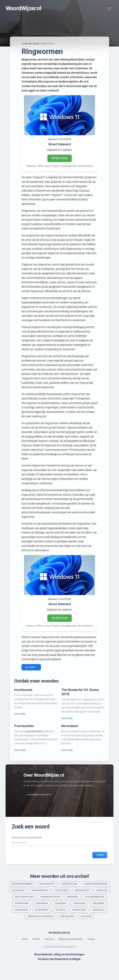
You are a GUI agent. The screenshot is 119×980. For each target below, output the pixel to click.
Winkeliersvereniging (96, 884)
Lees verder (20, 714)
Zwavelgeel (79, 903)
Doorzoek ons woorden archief (27, 838)
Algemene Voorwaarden (71, 939)
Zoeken (100, 855)
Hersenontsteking (50, 897)
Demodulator (82, 890)
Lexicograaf (18, 890)
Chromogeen (22, 903)
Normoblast (70, 726)
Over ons (49, 939)
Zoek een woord (30, 44)
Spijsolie (61, 910)
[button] (31, 667)
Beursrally (99, 910)
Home (25, 939)
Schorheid (61, 903)
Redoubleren (67, 916)
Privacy (91, 939)
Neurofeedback (40, 890)
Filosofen (86, 916)
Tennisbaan (42, 903)
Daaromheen (21, 910)
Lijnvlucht (102, 890)
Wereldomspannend (22, 884)
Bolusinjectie (47, 884)
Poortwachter (24, 726)
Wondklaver (79, 910)
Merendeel (73, 897)
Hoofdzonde (23, 690)
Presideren (98, 903)
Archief (36, 939)
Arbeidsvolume (69, 884)
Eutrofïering (42, 910)
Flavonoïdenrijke (95, 897)
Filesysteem (61, 890)
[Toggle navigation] (109, 9)
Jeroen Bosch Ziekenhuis (41, 916)
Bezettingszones (24, 897)
